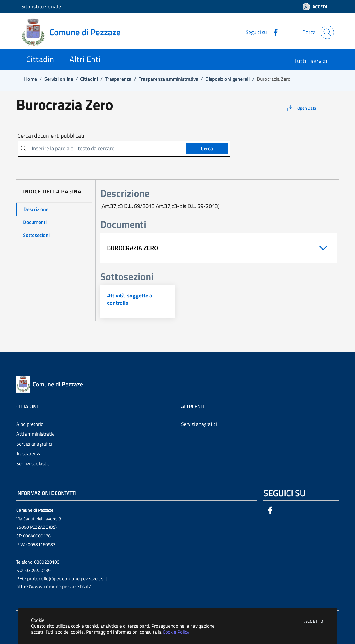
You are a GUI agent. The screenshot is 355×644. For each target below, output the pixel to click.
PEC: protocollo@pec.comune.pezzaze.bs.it (62, 579)
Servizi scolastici (33, 464)
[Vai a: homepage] (74, 32)
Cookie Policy (176, 632)
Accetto (314, 621)
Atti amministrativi (36, 434)
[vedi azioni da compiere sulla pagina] (301, 108)
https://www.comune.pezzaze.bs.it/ (54, 586)
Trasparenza (29, 453)
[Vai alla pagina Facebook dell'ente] (273, 32)
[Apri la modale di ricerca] (327, 32)
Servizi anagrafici (34, 444)
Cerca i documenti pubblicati (51, 136)
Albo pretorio (30, 424)
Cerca (207, 148)
